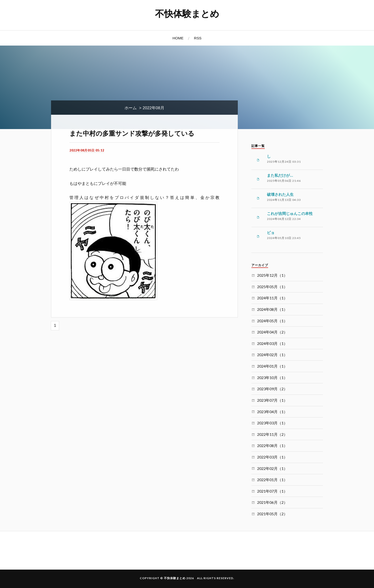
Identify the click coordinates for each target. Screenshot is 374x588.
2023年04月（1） (272, 412)
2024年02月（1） (272, 355)
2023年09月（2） (272, 389)
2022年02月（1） (272, 468)
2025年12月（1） (272, 275)
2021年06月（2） (272, 502)
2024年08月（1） (272, 309)
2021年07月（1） (272, 491)
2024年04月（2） (272, 332)
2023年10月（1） (272, 377)
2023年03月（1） (272, 423)
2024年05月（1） (272, 321)
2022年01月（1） (272, 480)
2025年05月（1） (272, 287)
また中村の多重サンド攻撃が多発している (132, 133)
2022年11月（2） (272, 434)
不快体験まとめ (187, 13)
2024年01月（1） (272, 366)
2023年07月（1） (272, 400)
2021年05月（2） (272, 514)
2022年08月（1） (272, 445)
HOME (178, 38)
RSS (198, 38)
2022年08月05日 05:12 (87, 150)
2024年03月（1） (272, 343)
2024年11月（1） (272, 298)
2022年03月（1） (272, 457)
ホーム (131, 108)
